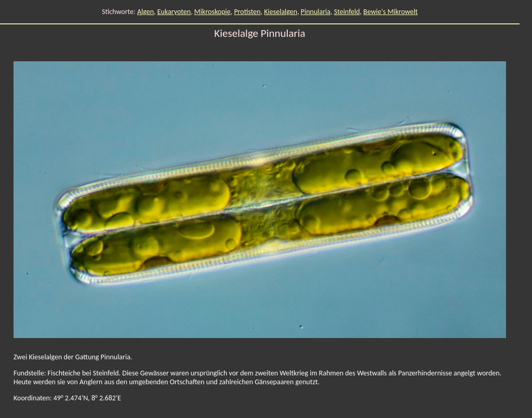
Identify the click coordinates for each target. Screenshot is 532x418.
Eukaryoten (174, 12)
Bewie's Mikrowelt (390, 12)
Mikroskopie (212, 12)
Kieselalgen (281, 12)
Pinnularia (316, 12)
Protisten (247, 12)
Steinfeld (347, 12)
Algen (145, 12)
